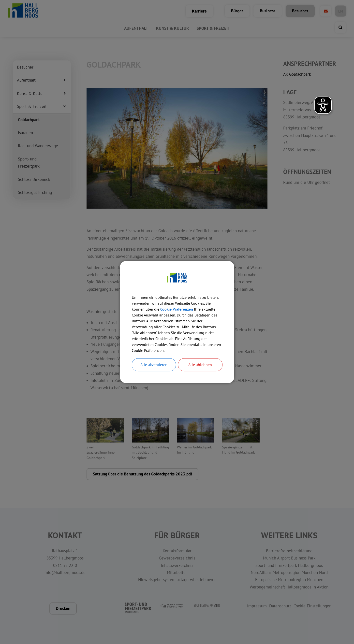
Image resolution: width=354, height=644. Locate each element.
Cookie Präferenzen (177, 309)
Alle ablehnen (200, 365)
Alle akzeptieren (154, 365)
